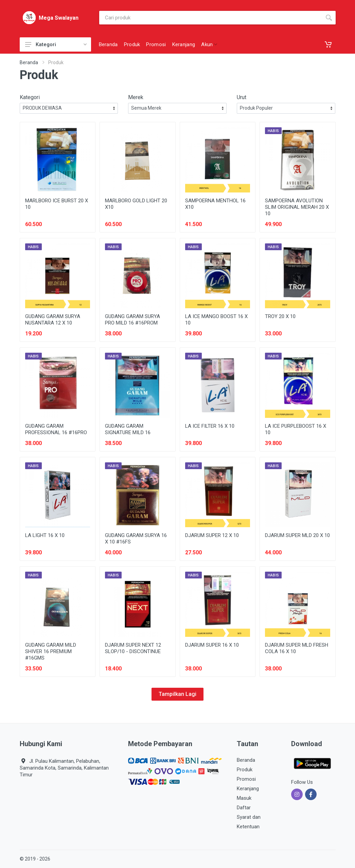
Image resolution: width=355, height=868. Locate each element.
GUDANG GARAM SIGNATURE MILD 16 (128, 429)
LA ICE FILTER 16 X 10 (210, 426)
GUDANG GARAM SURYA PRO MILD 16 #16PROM (132, 320)
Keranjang (248, 789)
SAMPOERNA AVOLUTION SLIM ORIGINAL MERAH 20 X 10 (297, 207)
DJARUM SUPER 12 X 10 (212, 535)
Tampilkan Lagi (177, 694)
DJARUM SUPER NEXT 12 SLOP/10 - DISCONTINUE (133, 648)
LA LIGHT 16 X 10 (45, 535)
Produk (245, 770)
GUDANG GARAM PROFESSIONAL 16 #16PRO (56, 429)
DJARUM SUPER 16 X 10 (212, 645)
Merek (136, 97)
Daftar (244, 808)
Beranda (29, 62)
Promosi (246, 779)
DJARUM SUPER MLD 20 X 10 (297, 535)
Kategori (56, 44)
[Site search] (211, 18)
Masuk (244, 798)
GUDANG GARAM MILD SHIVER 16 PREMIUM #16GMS (51, 651)
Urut (242, 97)
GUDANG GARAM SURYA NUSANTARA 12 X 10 (53, 320)
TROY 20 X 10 (280, 316)
